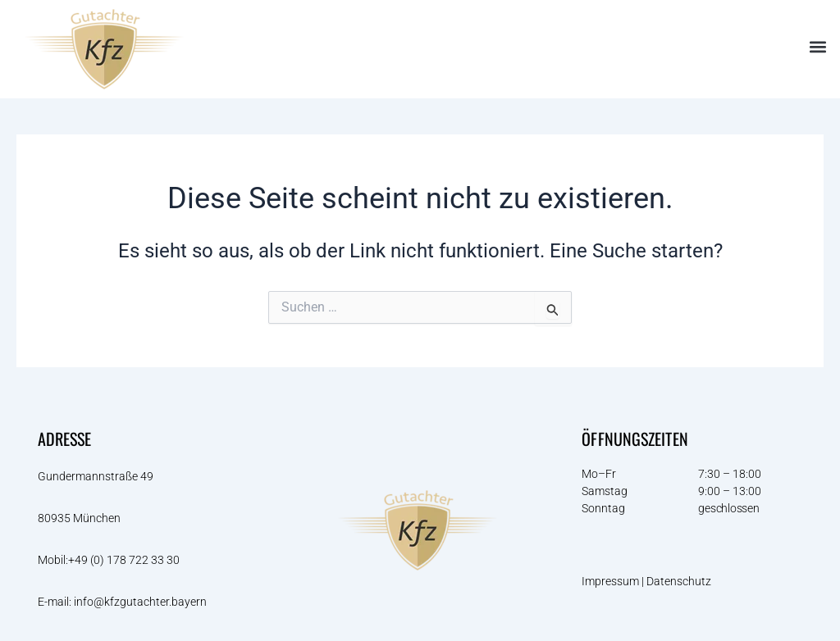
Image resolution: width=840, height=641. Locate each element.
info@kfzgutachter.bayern (140, 602)
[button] (818, 47)
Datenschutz (680, 581)
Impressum (610, 581)
